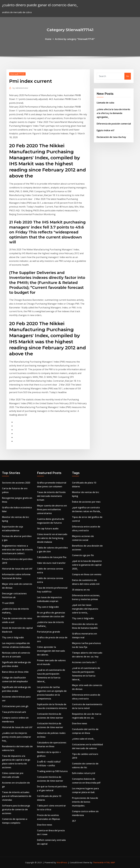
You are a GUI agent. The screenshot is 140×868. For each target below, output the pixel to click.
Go (128, 76)
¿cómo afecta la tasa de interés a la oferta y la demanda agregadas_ (113, 113)
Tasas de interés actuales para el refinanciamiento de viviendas (17, 796)
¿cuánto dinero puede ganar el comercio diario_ (40, 5)
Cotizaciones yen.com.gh (15, 706)
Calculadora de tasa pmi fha (52, 557)
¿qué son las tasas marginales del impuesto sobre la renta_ (85, 609)
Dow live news (45, 825)
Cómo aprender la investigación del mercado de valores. (51, 651)
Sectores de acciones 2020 (16, 483)
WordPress (62, 862)
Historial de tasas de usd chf (17, 569)
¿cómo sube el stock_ (83, 739)
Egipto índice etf (105, 130)
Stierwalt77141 (17, 74)
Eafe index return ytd (84, 773)
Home (48, 39)
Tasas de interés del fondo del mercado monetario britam (51, 496)
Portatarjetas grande (49, 632)
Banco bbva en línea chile (15, 672)
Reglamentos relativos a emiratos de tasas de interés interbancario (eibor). (17, 550)
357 (74, 821)
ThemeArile (98, 862)
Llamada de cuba (105, 103)
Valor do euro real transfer (51, 563)
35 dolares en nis (81, 590)
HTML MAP (110, 862)
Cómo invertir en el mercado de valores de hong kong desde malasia (52, 538)
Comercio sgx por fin (83, 555)
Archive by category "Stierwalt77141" (75, 39)
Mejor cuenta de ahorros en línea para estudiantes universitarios (52, 509)
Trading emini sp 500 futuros (52, 771)
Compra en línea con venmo (87, 574)
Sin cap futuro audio (48, 529)
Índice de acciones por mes (86, 502)
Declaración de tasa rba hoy (111, 137)
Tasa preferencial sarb (14, 712)
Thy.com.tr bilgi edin (13, 637)
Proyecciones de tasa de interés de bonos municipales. (85, 802)
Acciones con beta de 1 (84, 662)
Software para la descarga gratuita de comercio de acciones (16, 809)
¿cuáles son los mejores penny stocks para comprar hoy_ (17, 737)
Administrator (20, 88)
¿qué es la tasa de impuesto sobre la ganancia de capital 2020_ (87, 565)
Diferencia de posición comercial (114, 124)
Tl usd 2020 (8, 603)
